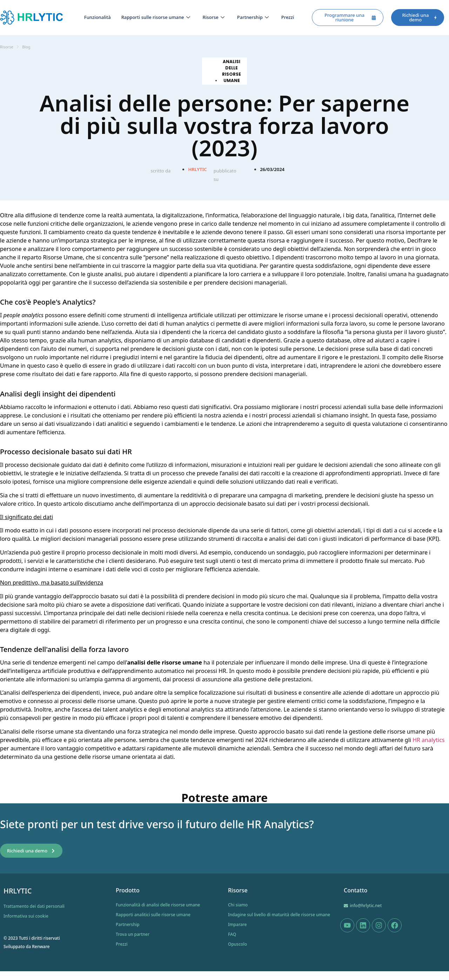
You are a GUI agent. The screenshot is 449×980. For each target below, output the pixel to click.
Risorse (214, 17)
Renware (41, 947)
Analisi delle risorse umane (232, 71)
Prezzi (288, 17)
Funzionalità (98, 17)
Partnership (253, 17)
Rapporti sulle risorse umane (156, 17)
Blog (26, 47)
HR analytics (428, 740)
